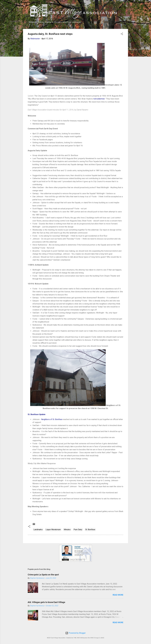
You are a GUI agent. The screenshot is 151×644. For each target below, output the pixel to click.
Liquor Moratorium (53, 530)
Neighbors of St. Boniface (52, 419)
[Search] (127, 6)
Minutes (67, 530)
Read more (118, 595)
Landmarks (38, 530)
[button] (122, 34)
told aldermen (99, 99)
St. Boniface (90, 530)
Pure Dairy (78, 530)
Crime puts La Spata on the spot (43, 575)
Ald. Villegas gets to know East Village (46, 602)
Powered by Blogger (75, 633)
